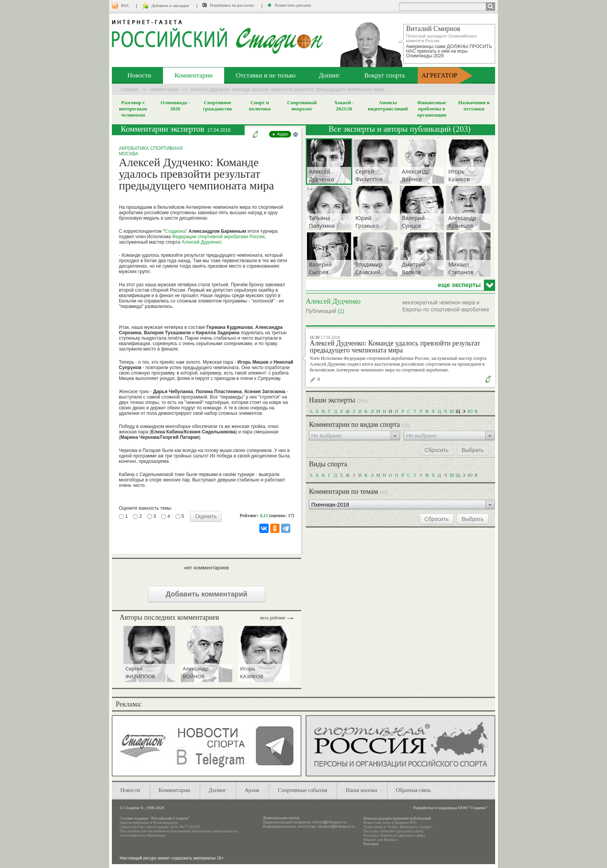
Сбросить (437, 450)
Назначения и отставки (474, 106)
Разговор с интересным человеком (133, 109)
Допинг (329, 75)
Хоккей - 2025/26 (344, 106)
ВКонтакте (409, 827)
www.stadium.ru (132, 835)
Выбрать (473, 450)
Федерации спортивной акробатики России (219, 237)
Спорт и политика (260, 106)
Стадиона (175, 231)
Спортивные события (303, 790)
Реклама (371, 844)
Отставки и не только (266, 75)
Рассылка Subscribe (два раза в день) (393, 831)
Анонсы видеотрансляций (388, 106)
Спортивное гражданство (217, 106)
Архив (252, 790)
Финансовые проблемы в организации (431, 109)
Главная (129, 89)
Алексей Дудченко (201, 242)
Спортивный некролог (302, 106)
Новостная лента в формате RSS (390, 822)
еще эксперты (459, 285)
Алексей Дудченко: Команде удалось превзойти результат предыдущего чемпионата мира (395, 347)
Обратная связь (414, 790)
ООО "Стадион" (473, 808)
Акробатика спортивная (151, 148)
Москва (129, 154)
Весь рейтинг (273, 618)
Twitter (392, 827)
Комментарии (194, 75)
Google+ (426, 827)
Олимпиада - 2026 (175, 106)
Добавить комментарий (207, 594)
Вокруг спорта (385, 75)
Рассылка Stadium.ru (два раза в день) (394, 835)
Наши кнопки (361, 790)
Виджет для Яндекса (381, 840)
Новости (139, 75)
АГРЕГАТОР (440, 75)
